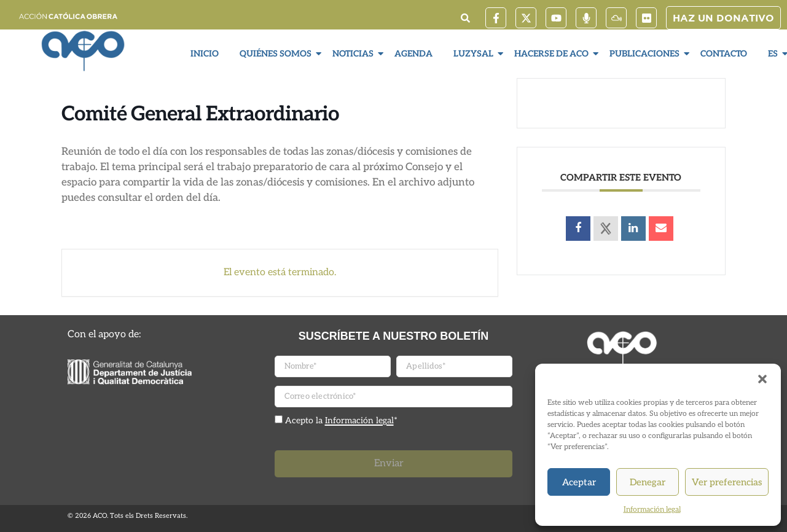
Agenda (413, 54)
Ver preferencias (727, 482)
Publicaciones (646, 54)
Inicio (205, 54)
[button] (762, 379)
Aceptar (579, 482)
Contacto (724, 54)
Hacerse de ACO (553, 54)
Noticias (354, 54)
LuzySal (475, 54)
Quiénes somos (277, 54)
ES (774, 54)
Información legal (652, 510)
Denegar (648, 482)
